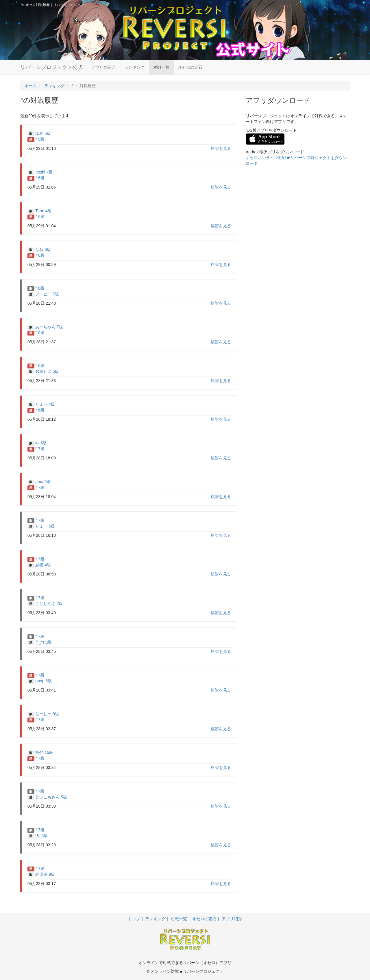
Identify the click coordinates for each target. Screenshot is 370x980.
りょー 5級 (45, 526)
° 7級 (40, 449)
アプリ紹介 (232, 919)
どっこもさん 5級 (51, 797)
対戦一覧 (161, 67)
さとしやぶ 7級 (49, 603)
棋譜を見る (221, 148)
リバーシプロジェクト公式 (51, 67)
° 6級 (40, 178)
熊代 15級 (44, 752)
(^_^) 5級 (43, 642)
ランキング (134, 67)
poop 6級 (44, 681)
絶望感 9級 (45, 874)
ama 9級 (43, 482)
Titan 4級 (43, 211)
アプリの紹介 (103, 67)
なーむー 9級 (47, 714)
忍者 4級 (43, 565)
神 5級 (41, 443)
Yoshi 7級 (44, 172)
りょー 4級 (45, 404)
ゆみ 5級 (43, 133)
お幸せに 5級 (47, 371)
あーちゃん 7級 (49, 327)
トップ (134, 919)
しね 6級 (43, 249)
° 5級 (40, 139)
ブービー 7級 (47, 294)
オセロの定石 (190, 67)
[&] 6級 (41, 836)
